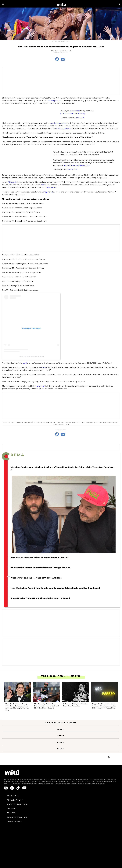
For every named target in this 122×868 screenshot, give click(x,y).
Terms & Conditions (18, 804)
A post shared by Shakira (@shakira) (31, 357)
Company (12, 809)
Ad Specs (12, 813)
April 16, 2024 (72, 169)
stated (44, 367)
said (25, 363)
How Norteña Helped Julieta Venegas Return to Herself (40, 557)
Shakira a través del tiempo (75, 422)
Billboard (12, 182)
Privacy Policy (15, 800)
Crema (61, 742)
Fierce (60, 729)
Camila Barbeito (63, 51)
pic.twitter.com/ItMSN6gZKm (77, 165)
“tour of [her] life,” (55, 101)
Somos (60, 749)
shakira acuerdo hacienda (96, 422)
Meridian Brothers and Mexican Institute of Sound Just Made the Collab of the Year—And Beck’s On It (62, 469)
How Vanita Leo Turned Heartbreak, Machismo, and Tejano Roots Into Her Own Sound (55, 588)
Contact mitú (14, 821)
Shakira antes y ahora (61, 424)
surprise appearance (58, 123)
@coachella (75, 111)
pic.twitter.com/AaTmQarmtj (73, 113)
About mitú (13, 796)
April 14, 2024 (80, 118)
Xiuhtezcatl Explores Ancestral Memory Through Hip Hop (40, 568)
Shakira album (112, 422)
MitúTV (60, 736)
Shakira (60, 422)
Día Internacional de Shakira (19, 422)
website (43, 185)
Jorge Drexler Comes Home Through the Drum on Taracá (40, 598)
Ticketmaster (50, 187)
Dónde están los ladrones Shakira (44, 422)
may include (49, 192)
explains (40, 386)
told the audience (64, 129)
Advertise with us (17, 817)
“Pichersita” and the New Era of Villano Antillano (36, 578)
